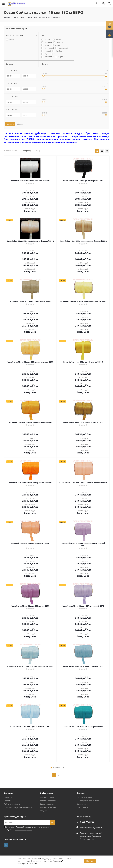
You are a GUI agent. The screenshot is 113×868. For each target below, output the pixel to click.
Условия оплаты (47, 797)
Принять (90, 861)
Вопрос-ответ (82, 804)
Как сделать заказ (84, 797)
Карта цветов (82, 807)
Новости (7, 801)
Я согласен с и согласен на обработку (29, 828)
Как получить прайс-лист (88, 801)
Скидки (43, 811)
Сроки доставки (47, 804)
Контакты (8, 797)
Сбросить (21, 124)
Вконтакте (6, 845)
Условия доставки (48, 801)
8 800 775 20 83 (87, 822)
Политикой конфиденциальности (28, 827)
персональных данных (23, 830)
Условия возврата (48, 807)
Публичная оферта (12, 804)
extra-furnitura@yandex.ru (91, 828)
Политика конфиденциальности (18, 807)
